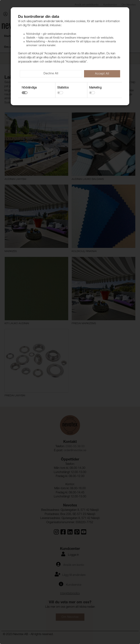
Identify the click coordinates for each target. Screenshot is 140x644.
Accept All (102, 74)
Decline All (51, 74)
